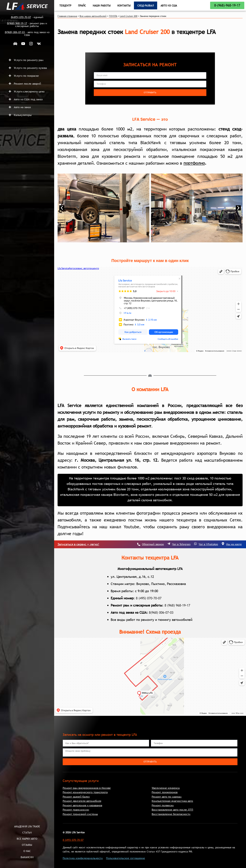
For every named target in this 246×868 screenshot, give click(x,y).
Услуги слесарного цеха (29, 91)
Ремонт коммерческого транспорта (85, 792)
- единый (27, 17)
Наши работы (102, 5)
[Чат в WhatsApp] (195, 544)
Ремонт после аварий (27, 84)
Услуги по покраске (26, 76)
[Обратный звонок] (139, 544)
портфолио (194, 163)
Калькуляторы (23, 115)
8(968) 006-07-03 (161, 612)
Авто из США (169, 5)
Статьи (27, 832)
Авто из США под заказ (28, 99)
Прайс (82, 5)
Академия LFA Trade (27, 826)
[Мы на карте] (223, 544)
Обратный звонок (153, 544)
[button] (30, 60)
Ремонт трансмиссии (76, 810)
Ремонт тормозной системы (80, 814)
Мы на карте (234, 544)
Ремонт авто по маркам (167, 797)
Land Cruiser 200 (129, 16)
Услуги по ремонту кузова (30, 68)
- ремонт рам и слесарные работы (27, 25)
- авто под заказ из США (27, 33)
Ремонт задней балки (76, 797)
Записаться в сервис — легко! (78, 544)
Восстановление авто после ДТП (172, 810)
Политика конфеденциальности (83, 858)
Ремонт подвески (163, 805)
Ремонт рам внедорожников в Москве (87, 788)
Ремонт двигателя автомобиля (82, 801)
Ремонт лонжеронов (165, 792)
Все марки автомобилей (93, 16)
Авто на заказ (22, 107)
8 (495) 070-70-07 (149, 598)
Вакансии (27, 857)
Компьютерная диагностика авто (172, 801)
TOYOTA (113, 16)
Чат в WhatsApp (208, 544)
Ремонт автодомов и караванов (82, 805)
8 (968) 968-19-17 (177, 605)
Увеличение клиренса (166, 788)
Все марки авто (27, 839)
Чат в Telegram (181, 544)
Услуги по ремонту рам (29, 60)
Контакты (124, 5)
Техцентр (65, 5)
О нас (27, 851)
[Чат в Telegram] (169, 544)
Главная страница (67, 16)
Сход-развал (146, 5)
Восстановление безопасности (171, 814)
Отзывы (27, 845)
